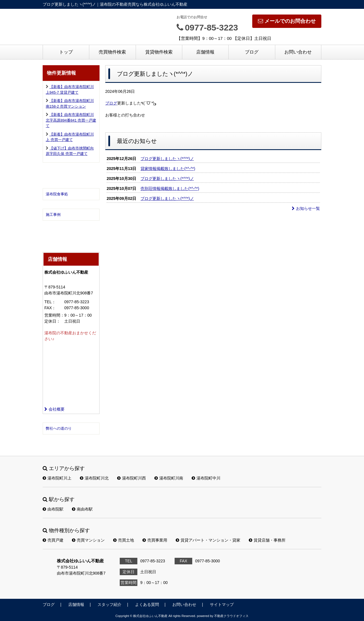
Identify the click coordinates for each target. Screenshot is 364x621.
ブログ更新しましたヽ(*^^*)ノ (167, 159)
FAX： (50, 308)
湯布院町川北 (94, 478)
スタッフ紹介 (109, 604)
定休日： (52, 321)
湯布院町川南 (169, 478)
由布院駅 (53, 509)
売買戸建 (53, 540)
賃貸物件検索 (159, 52)
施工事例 (53, 215)
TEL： (50, 302)
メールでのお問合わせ (287, 21)
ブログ (252, 52)
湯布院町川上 (57, 478)
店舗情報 (205, 52)
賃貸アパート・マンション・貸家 (208, 540)
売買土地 (124, 540)
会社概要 (54, 409)
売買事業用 (155, 540)
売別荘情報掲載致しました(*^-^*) (170, 188)
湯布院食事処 (57, 194)
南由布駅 (82, 509)
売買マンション (88, 540)
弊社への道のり (59, 428)
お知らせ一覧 (306, 208)
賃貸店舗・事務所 (267, 540)
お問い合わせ (298, 52)
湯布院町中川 (206, 478)
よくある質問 (147, 604)
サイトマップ (222, 604)
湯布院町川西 (132, 478)
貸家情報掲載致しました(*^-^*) (168, 169)
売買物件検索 (112, 52)
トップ (66, 52)
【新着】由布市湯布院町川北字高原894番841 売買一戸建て (71, 120)
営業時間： (54, 315)
